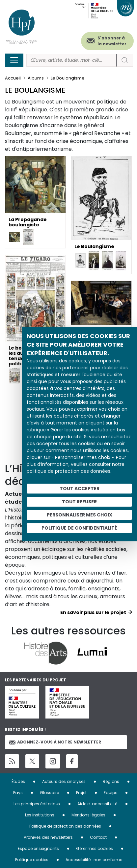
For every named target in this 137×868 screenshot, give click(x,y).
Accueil (13, 78)
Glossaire (49, 793)
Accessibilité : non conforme (94, 860)
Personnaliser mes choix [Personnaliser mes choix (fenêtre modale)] (80, 515)
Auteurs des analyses (64, 781)
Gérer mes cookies (95, 848)
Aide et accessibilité (97, 804)
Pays (18, 793)
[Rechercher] (71, 60)
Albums (36, 78)
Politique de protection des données (65, 826)
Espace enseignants (38, 848)
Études (18, 781)
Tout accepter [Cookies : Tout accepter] (80, 489)
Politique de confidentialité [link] (79, 528)
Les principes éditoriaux (37, 804)
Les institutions (40, 815)
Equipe (110, 793)
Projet (81, 793)
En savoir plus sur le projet (93, 612)
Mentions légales (88, 815)
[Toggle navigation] (14, 60)
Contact (98, 837)
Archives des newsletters (48, 837)
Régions (111, 781)
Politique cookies (32, 860)
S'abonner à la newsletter (112, 41)
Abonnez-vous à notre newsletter (55, 742)
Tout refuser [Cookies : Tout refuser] (79, 502)
